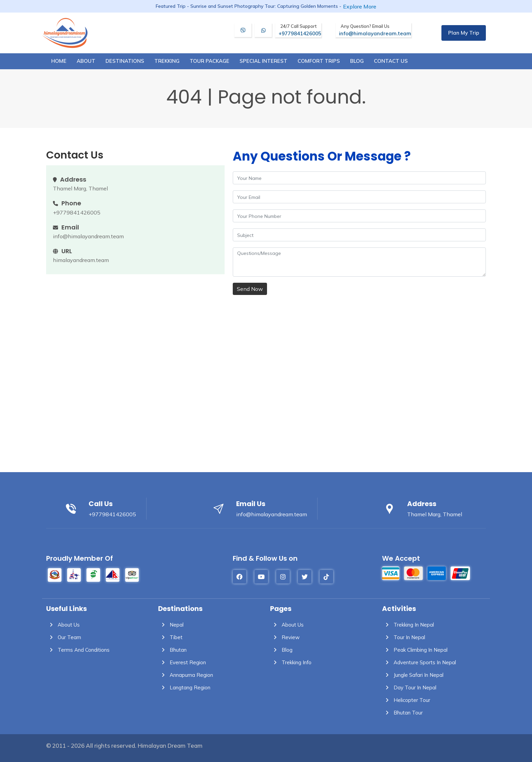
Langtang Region (184, 687)
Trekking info (291, 662)
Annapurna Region (186, 675)
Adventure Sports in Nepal (419, 662)
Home (59, 61)
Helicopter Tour (406, 700)
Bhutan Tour (402, 713)
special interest (263, 61)
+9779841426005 (300, 30)
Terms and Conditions (78, 650)
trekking (167, 61)
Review (285, 637)
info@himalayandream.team (375, 30)
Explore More (360, 6)
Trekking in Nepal (408, 625)
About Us (63, 625)
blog (357, 61)
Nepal (171, 625)
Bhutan (172, 650)
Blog (281, 650)
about (86, 61)
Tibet (170, 637)
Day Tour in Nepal (409, 687)
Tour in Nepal (404, 637)
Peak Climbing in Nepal (415, 650)
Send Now (250, 289)
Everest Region (182, 662)
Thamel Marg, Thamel (80, 188)
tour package (210, 61)
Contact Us (391, 61)
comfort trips (319, 61)
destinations (125, 61)
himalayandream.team (81, 260)
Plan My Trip (464, 33)
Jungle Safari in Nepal (413, 675)
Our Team (64, 637)
